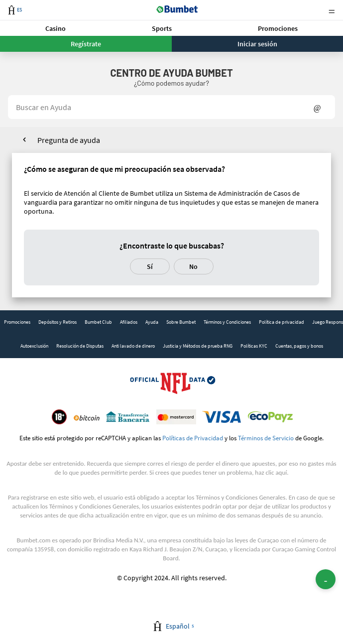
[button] (55, 28)
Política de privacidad (282, 322)
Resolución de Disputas (80, 346)
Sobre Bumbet (181, 322)
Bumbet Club (98, 322)
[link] (17, 322)
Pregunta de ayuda (69, 140)
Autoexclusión (34, 346)
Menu (332, 10)
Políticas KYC (254, 346)
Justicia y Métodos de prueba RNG (198, 346)
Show (317, 107)
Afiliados (129, 322)
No (193, 266)
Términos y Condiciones (227, 322)
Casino (56, 28)
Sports (162, 28)
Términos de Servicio (266, 438)
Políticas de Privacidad (193, 438)
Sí (150, 266)
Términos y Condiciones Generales (240, 497)
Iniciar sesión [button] (257, 44)
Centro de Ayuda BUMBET (171, 73)
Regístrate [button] (86, 44)
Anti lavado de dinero (133, 346)
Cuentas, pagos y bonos (299, 346)
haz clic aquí (271, 472)
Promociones (278, 28)
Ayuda (152, 322)
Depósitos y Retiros (57, 322)
